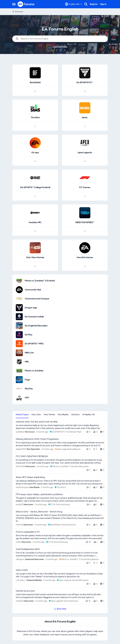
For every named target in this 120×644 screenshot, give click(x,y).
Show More (60, 609)
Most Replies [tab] (63, 415)
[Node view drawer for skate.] (85, 126)
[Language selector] (74, 4)
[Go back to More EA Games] (85, 258)
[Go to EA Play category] (19, 335)
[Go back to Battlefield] (35, 83)
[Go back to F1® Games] (85, 188)
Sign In (103, 4)
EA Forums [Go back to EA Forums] (18, 12)
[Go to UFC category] (19, 398)
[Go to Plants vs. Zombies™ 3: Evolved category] (19, 281)
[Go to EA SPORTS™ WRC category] (19, 344)
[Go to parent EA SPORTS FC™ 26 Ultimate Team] (65, 432)
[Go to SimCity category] (19, 389)
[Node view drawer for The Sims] (35, 126)
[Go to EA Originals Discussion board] (19, 326)
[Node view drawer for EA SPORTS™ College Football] (35, 196)
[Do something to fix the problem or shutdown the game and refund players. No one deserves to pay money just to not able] (60, 461)
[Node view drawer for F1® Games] (85, 196)
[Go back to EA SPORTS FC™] (85, 83)
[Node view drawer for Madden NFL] (35, 231)
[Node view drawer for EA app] (35, 161)
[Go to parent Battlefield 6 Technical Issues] (61, 525)
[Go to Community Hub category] (19, 290)
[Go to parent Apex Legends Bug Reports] (67, 449)
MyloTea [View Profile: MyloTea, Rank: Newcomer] (19, 525)
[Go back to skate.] (85, 118)
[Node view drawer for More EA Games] (85, 266)
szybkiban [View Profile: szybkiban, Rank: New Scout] (20, 432)
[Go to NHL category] (19, 362)
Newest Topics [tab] (22, 415)
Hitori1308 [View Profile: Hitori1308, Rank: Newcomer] (20, 466)
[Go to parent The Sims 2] (60, 487)
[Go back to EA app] (35, 153)
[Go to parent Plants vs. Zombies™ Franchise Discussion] (69, 466)
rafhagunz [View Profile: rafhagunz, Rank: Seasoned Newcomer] (20, 559)
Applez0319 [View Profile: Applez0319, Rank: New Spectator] (21, 449)
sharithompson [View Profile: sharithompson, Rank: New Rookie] (22, 487)
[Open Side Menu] (14, 4)
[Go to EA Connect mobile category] (19, 317)
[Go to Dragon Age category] (19, 308)
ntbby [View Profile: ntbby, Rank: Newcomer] (18, 542)
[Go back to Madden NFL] (35, 223)
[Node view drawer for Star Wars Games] (35, 266)
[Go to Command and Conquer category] (19, 299)
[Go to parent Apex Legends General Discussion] (72, 580)
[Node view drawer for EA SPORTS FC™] (85, 91)
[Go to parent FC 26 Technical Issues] (59, 505)
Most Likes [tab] (36, 415)
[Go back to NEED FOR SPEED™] (85, 223)
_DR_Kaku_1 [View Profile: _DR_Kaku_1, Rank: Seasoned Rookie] (21, 580)
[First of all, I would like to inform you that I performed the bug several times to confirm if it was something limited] (60, 554)
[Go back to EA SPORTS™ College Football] (35, 188)
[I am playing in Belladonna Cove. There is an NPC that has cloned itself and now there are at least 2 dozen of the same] (60, 482)
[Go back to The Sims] (35, 118)
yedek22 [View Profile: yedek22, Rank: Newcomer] (19, 504)
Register (94, 4)
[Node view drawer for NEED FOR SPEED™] (85, 231)
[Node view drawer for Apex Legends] (85, 161)
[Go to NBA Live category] (19, 353)
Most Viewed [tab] (49, 415)
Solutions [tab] (76, 415)
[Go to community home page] (26, 4)
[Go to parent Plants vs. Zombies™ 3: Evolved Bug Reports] (78, 559)
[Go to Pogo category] (19, 380)
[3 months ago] (42, 432)
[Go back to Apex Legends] (85, 153)
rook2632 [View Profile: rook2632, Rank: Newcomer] (20, 601)
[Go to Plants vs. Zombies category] (19, 371)
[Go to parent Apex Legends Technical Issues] (63, 601)
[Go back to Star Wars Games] (35, 258)
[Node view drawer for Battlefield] (35, 91)
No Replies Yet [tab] (89, 415)
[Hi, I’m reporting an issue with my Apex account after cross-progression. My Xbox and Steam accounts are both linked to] (60, 444)
